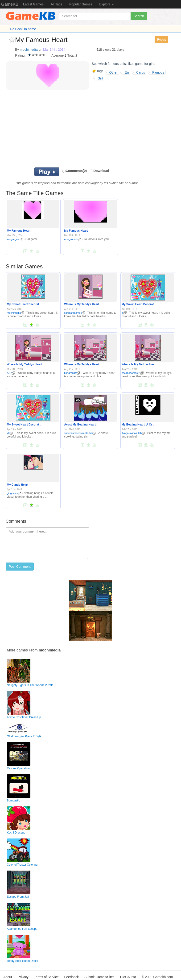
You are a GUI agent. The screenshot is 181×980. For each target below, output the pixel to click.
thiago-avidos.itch (133, 433)
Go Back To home (23, 29)
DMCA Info (128, 977)
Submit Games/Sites (99, 977)
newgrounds (73, 239)
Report (161, 40)
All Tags (56, 4)
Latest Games (33, 4)
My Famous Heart (19, 231)
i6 (124, 313)
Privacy (23, 977)
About (8, 977)
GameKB (10, 4)
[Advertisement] (74, 130)
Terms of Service (46, 977)
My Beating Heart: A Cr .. (138, 425)
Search (139, 16)
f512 (11, 373)
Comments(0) (74, 171)
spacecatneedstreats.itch (80, 433)
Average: (58, 55)
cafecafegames (74, 313)
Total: (71, 55)
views (107, 50)
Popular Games (81, 4)
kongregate (15, 239)
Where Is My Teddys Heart (82, 304)
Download (101, 171)
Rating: (20, 55)
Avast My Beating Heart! (80, 425)
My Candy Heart (18, 485)
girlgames (14, 493)
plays (121, 50)
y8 (10, 433)
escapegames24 (133, 373)
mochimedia (29, 50)
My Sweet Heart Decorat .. (24, 304)
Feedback (72, 977)
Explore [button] (106, 4)
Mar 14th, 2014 (54, 50)
